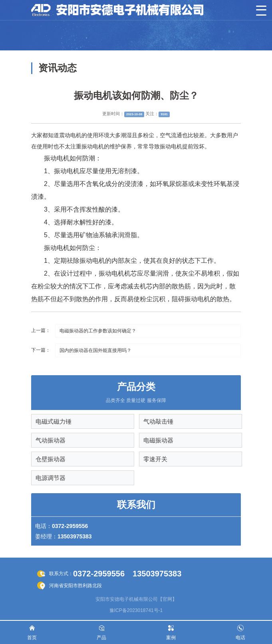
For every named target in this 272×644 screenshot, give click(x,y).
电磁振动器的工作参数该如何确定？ (98, 331)
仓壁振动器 (51, 459)
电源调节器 (51, 478)
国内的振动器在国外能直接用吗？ (95, 350)
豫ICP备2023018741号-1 (136, 610)
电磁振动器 (158, 440)
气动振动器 (51, 440)
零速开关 (155, 459)
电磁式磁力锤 (54, 421)
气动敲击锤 (158, 421)
